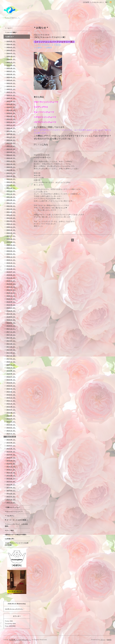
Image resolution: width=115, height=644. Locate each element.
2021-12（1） (11, 188)
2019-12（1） (11, 257)
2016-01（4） (11, 395)
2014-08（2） (11, 443)
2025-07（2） (11, 71)
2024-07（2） (11, 107)
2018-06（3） (11, 311)
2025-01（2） (11, 89)
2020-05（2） (11, 242)
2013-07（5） (11, 482)
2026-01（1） (11, 53)
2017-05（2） (11, 347)
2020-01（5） (11, 254)
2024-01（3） (11, 119)
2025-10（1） (11, 62)
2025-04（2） (11, 80)
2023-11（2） (11, 125)
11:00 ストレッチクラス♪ (14, 609)
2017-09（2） (11, 338)
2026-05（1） (11, 41)
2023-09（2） (11, 131)
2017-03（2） (11, 353)
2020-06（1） (11, 239)
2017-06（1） (11, 344)
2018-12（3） (11, 293)
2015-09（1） (11, 407)
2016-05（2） (11, 383)
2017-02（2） (11, 356)
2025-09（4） (11, 65)
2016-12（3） (11, 362)
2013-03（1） (11, 491)
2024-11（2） (11, 95)
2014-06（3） (11, 449)
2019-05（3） (11, 278)
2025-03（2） (11, 83)
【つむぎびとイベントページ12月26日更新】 (17, 544)
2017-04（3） (11, 350)
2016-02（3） (11, 392)
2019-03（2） (11, 284)
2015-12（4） (11, 398)
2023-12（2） (11, 122)
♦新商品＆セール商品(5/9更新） (16, 535)
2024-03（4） (11, 113)
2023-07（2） (11, 137)
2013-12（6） (11, 467)
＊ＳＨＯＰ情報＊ (11, 32)
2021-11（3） (11, 191)
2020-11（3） (11, 227)
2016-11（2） (11, 365)
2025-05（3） (11, 77)
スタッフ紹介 (9, 530)
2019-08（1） (11, 269)
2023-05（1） (11, 143)
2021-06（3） (11, 206)
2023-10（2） (11, 128)
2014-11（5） (11, 434)
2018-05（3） (11, 314)
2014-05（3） (11, 452)
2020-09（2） (11, 233)
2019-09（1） (11, 266)
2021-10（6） (11, 194)
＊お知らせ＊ (9, 37)
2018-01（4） (11, 326)
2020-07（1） (11, 236)
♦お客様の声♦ (10, 539)
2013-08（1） (11, 479)
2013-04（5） (11, 488)
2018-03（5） (11, 320)
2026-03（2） (11, 47)
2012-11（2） (11, 503)
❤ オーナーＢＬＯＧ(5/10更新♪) (16, 520)
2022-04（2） (11, 179)
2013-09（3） (11, 476)
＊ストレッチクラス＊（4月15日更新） (16, 525)
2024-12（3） (11, 92)
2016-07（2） (11, 377)
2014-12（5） (11, 431)
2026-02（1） (11, 50)
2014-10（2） (11, 437)
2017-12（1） (11, 329)
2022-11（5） (11, 161)
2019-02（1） (11, 287)
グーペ (103, 640)
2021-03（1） (11, 215)
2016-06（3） (11, 380)
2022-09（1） (11, 167)
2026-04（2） (11, 44)
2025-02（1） (11, 86)
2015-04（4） (11, 419)
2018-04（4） (11, 317)
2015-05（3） (11, 416)
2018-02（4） (11, 323)
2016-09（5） (11, 371)
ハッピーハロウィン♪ (42, 157)
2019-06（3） (11, 275)
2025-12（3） (11, 56)
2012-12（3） (11, 500)
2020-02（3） (11, 251)
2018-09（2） (11, 302)
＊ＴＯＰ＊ (9, 28)
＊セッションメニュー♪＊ (14, 512)
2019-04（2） (11, 281)
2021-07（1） (11, 203)
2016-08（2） (11, 374)
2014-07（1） (11, 446)
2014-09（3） (11, 440)
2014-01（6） (11, 464)
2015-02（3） (11, 425)
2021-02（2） (11, 218)
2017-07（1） (11, 341)
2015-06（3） (11, 413)
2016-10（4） (11, 368)
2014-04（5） (11, 455)
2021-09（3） (11, 197)
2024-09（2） (11, 101)
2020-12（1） (11, 224)
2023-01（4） (11, 155)
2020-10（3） (11, 230)
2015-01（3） (11, 428)
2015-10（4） (11, 404)
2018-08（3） (11, 305)
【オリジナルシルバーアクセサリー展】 (50, 37)
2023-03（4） (11, 149)
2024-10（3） (11, 98)
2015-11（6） (11, 401)
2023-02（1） (11, 152)
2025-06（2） (11, 74)
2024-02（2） (11, 116)
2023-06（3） (11, 140)
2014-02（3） (11, 461)
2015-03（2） (11, 422)
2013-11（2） (11, 470)
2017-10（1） (11, 335)
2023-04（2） (11, 146)
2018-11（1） (11, 296)
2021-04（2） (11, 212)
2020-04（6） (11, 245)
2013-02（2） (11, 494)
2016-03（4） (11, 389)
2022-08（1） (11, 170)
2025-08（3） (11, 68)
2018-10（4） (11, 299)
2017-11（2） (11, 332)
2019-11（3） (11, 260)
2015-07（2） (11, 410)
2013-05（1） (11, 485)
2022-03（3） (11, 182)
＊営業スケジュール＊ (13, 507)
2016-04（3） (11, 386)
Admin (109, 640)
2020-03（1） (11, 248)
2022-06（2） (11, 176)
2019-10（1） (11, 263)
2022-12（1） (11, 158)
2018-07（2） (11, 308)
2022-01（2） (11, 185)
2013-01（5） (11, 497)
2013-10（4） (11, 473)
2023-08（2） (11, 134)
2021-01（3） (11, 221)
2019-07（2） (11, 272)
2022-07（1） (11, 173)
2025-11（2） (11, 59)
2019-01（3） (11, 290)
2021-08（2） (11, 200)
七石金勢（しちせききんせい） (20, 640)
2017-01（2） (11, 359)
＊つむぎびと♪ (10, 516)
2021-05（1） (11, 209)
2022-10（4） (11, 164)
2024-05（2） (11, 110)
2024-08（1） (11, 104)
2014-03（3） (11, 458)
